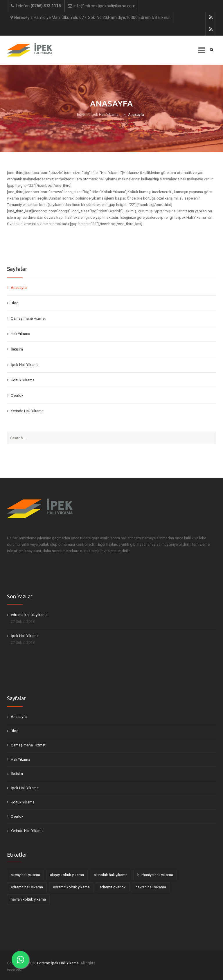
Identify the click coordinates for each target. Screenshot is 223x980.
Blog (15, 303)
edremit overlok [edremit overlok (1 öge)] (113, 887)
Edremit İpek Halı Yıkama (58, 963)
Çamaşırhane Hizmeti (29, 318)
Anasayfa (19, 288)
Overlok (17, 395)
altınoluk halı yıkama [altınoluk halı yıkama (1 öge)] (111, 875)
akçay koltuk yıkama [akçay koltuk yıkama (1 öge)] (67, 875)
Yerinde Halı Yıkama (27, 411)
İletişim (17, 349)
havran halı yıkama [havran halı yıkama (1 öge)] (151, 887)
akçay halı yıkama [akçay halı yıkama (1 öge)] (25, 875)
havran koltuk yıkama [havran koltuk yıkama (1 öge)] (28, 899)
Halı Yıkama (20, 334)
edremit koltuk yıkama (29, 615)
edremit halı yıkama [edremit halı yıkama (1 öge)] (27, 887)
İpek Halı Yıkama (25, 365)
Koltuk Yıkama (23, 380)
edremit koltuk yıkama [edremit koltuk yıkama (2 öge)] (71, 887)
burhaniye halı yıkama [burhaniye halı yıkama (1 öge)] (155, 875)
